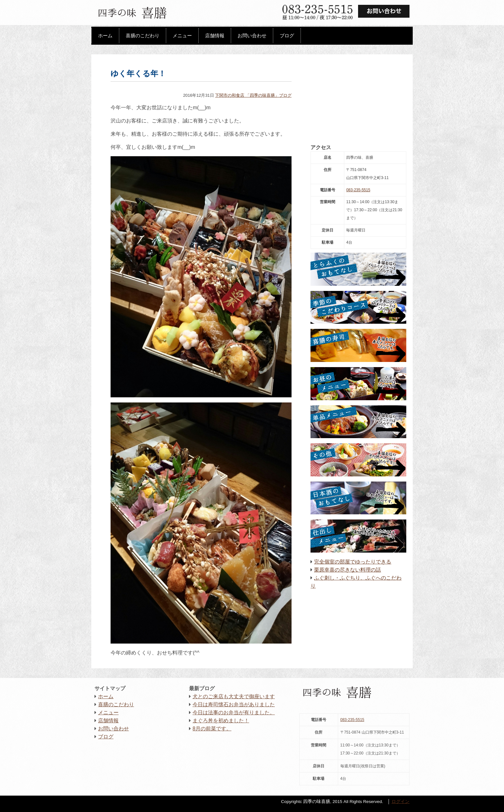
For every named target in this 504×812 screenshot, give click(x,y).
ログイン (401, 802)
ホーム (105, 36)
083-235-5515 (358, 190)
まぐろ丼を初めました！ (221, 721)
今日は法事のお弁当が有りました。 (234, 713)
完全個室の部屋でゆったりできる (353, 562)
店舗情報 (215, 36)
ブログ (287, 36)
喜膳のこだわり (143, 36)
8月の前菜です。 (212, 729)
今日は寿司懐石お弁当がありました (234, 704)
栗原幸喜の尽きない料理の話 (347, 570)
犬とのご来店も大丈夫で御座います (234, 696)
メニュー (182, 36)
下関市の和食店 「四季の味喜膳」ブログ (253, 95)
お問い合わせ (252, 36)
